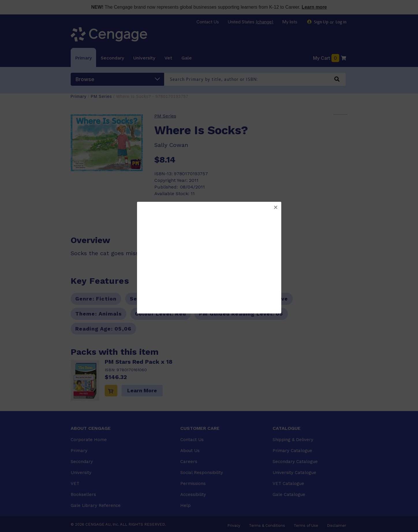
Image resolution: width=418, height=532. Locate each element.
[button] (275, 208)
